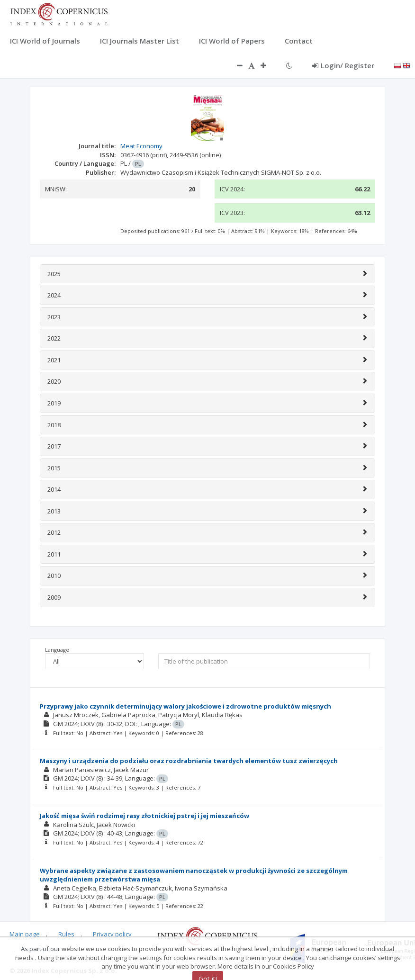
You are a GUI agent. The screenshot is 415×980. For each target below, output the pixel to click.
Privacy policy (112, 934)
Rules (66, 934)
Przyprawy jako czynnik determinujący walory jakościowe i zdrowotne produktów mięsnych (185, 706)
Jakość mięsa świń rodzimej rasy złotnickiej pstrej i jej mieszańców (144, 816)
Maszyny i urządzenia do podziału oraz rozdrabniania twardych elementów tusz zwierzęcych (189, 761)
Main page (25, 934)
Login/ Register (343, 65)
